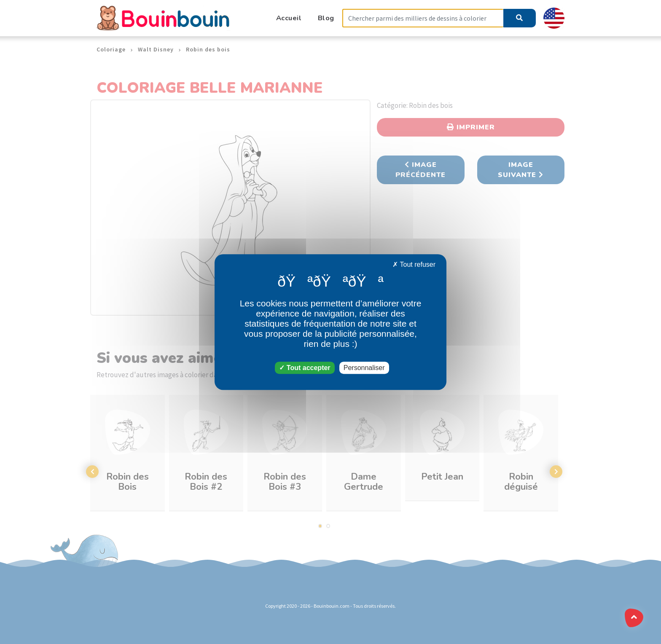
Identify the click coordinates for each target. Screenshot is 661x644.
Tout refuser (414, 264)
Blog (326, 18)
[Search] (423, 18)
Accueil (289, 18)
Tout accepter (305, 368)
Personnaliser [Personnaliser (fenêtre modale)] (364, 368)
